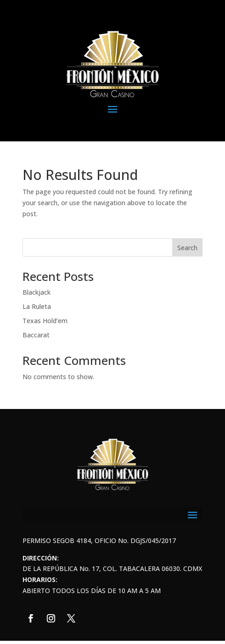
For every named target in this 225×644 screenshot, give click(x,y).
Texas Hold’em (45, 321)
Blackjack (37, 292)
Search (187, 248)
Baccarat (36, 335)
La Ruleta (37, 306)
